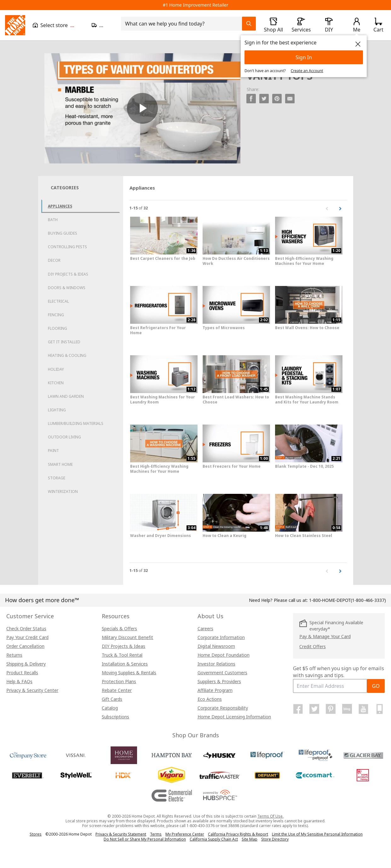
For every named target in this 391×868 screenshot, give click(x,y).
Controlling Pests (67, 247)
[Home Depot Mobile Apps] (380, 709)
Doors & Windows (67, 288)
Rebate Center (117, 690)
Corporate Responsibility (223, 708)
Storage (57, 478)
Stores (36, 834)
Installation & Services (125, 664)
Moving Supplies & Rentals (129, 673)
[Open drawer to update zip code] (103, 25)
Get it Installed (64, 342)
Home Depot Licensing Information (234, 717)
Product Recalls (22, 673)
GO (376, 686)
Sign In (304, 57)
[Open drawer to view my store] (58, 25)
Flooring (57, 328)
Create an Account (307, 71)
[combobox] (183, 24)
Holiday (56, 369)
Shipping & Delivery (26, 664)
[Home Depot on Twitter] (314, 709)
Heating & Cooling (67, 355)
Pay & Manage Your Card (325, 636)
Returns (14, 655)
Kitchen (56, 383)
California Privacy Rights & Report (238, 834)
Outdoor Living (64, 437)
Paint (53, 451)
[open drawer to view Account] (357, 25)
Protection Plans (119, 681)
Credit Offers (313, 646)
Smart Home (60, 464)
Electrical (58, 301)
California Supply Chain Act (214, 839)
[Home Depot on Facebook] (298, 709)
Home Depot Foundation (224, 655)
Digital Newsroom (216, 646)
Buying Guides (63, 233)
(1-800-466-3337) (348, 600)
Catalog (110, 708)
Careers (205, 628)
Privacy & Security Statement (121, 834)
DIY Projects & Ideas (68, 274)
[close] (358, 44)
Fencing (56, 315)
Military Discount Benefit (127, 637)
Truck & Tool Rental (122, 655)
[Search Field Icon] (249, 24)
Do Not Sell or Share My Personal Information (145, 839)
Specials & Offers (119, 628)
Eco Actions (210, 699)
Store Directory (275, 839)
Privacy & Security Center (32, 690)
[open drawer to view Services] (301, 25)
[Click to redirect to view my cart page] (378, 25)
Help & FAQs (19, 681)
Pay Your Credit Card (27, 637)
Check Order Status (26, 628)
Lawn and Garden (66, 396)
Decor (54, 260)
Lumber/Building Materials (76, 423)
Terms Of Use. (270, 816)
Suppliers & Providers (219, 681)
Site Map (250, 839)
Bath (53, 220)
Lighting (57, 410)
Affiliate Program (215, 690)
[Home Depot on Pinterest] (331, 709)
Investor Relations (216, 664)
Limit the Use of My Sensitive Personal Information (317, 834)
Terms (156, 834)
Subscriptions (115, 717)
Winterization (63, 491)
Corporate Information (221, 637)
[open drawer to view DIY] (329, 25)
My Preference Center (185, 834)
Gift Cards (112, 699)
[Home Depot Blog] (347, 709)
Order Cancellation (25, 646)
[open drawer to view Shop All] (273, 25)
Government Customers (222, 673)
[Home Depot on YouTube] (363, 709)
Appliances (60, 206)
